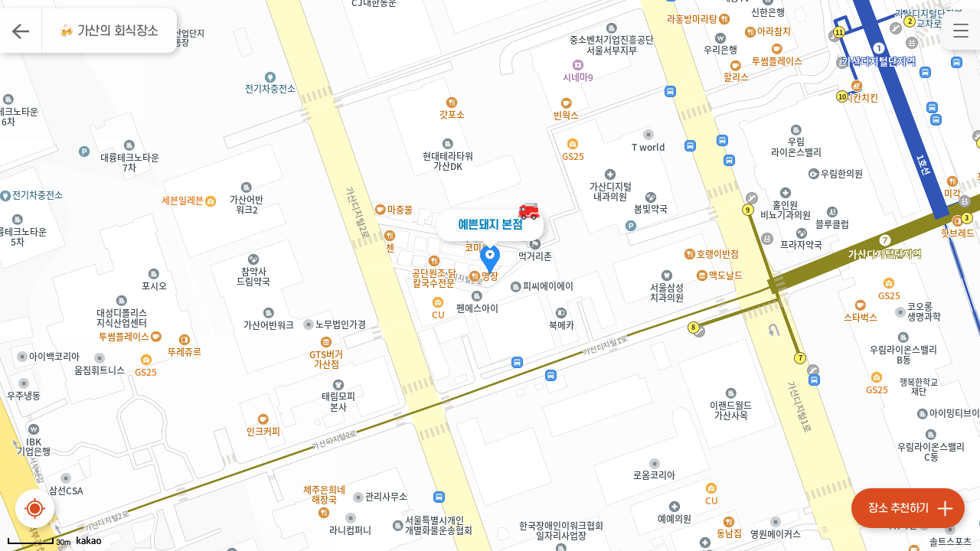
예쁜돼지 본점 (490, 225)
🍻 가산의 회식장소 (109, 31)
